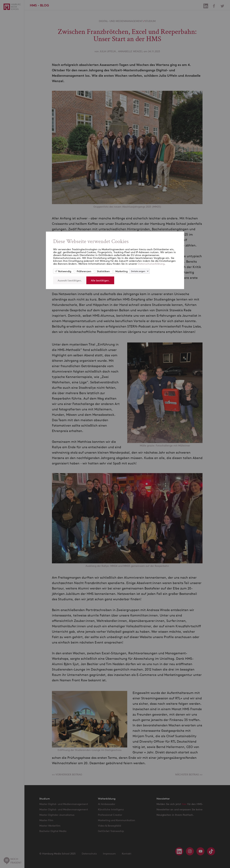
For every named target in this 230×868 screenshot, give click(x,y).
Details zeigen (138, 271)
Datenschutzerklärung (151, 264)
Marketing (121, 271)
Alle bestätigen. (100, 280)
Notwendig (65, 271)
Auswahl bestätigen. (70, 280)
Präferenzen (84, 271)
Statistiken (103, 271)
